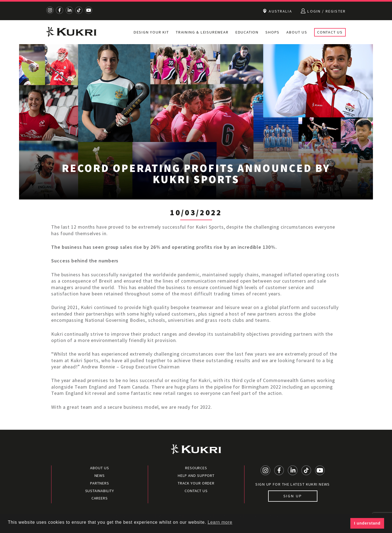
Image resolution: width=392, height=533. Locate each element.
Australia (277, 11)
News (100, 476)
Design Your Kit (151, 32)
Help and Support (196, 476)
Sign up (293, 496)
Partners (99, 483)
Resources (196, 468)
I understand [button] (367, 523)
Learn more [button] (220, 522)
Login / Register (323, 11)
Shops (272, 32)
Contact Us (330, 32)
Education (247, 32)
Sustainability (100, 491)
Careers (100, 498)
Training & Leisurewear (202, 32)
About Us (297, 32)
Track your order (196, 483)
